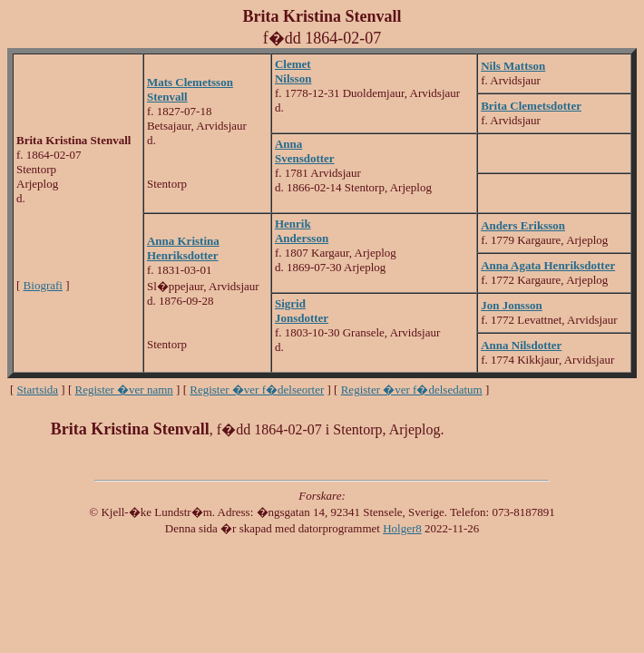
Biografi (43, 285)
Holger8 (402, 528)
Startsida (38, 390)
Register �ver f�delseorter (257, 390)
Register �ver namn (124, 390)
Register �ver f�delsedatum (412, 390)
